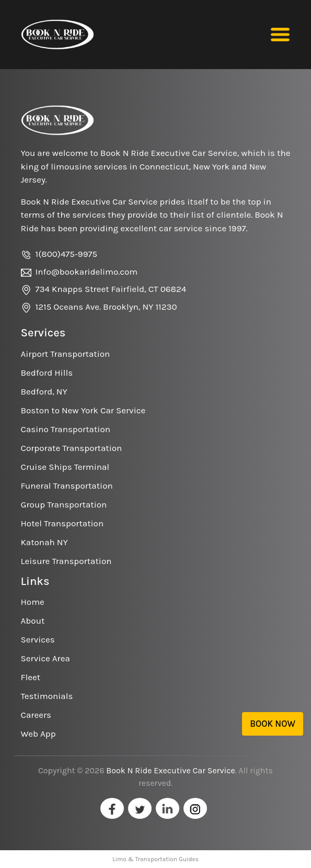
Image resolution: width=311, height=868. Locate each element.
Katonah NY (44, 542)
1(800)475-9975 (67, 254)
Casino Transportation (66, 429)
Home (33, 602)
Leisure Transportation (66, 561)
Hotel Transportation (62, 523)
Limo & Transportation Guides (155, 859)
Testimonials (47, 696)
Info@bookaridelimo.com (87, 272)
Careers (36, 715)
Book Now (273, 724)
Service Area (45, 658)
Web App (38, 734)
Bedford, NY (44, 391)
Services (38, 639)
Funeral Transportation (67, 486)
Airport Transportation (66, 354)
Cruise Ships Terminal (65, 467)
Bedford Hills (47, 373)
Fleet (31, 677)
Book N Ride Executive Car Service (170, 770)
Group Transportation (64, 504)
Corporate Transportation (72, 448)
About (33, 621)
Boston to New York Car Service (83, 410)
